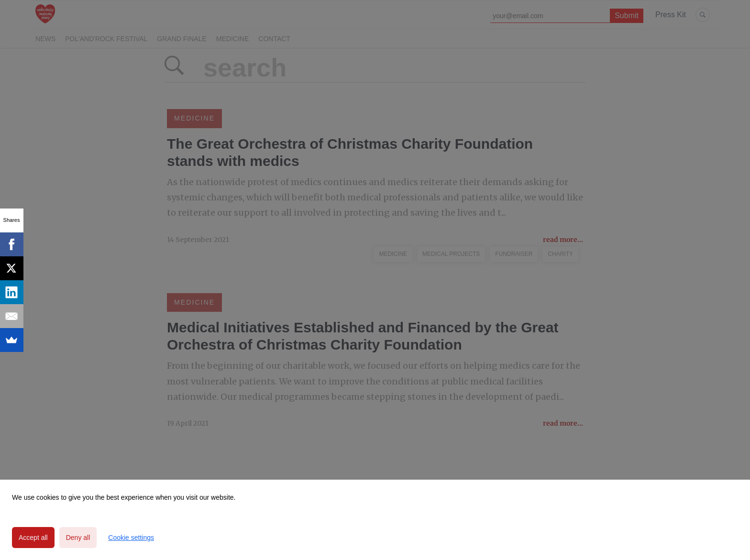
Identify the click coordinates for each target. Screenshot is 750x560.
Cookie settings (131, 538)
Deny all (78, 538)
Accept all (33, 538)
